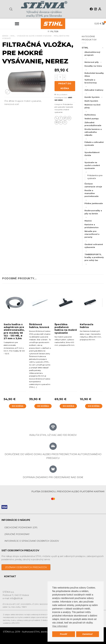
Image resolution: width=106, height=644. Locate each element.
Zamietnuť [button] (88, 634)
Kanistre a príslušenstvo (92, 226)
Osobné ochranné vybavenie (94, 246)
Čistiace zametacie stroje (93, 185)
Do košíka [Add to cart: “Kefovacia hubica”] (94, 406)
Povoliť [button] (64, 634)
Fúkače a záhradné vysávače (94, 144)
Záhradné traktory (94, 90)
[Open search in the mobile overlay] (11, 9)
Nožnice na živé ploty (92, 106)
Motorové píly (92, 62)
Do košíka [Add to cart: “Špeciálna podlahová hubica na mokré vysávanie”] (68, 406)
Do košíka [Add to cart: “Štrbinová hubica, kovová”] (43, 406)
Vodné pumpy (92, 119)
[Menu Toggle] (17, 24)
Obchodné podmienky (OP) (21, 528)
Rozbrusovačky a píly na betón (93, 212)
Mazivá (88, 221)
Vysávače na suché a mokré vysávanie (34, 36)
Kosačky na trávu (93, 66)
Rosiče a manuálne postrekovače (92, 193)
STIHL (13, 36)
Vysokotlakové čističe (92, 154)
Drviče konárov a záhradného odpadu (93, 132)
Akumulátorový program (92, 54)
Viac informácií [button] (60, 626)
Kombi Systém (92, 97)
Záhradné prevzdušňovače (93, 124)
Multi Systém (91, 101)
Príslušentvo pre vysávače (95, 177)
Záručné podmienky (17, 534)
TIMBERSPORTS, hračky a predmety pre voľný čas (94, 257)
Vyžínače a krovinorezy (91, 81)
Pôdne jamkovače (94, 203)
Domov (5, 36)
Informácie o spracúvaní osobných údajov (32, 541)
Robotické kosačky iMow (94, 75)
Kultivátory (90, 115)
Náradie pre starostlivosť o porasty (92, 234)
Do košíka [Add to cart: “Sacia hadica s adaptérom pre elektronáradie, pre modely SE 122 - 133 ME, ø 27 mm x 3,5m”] (18, 406)
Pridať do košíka (65, 86)
